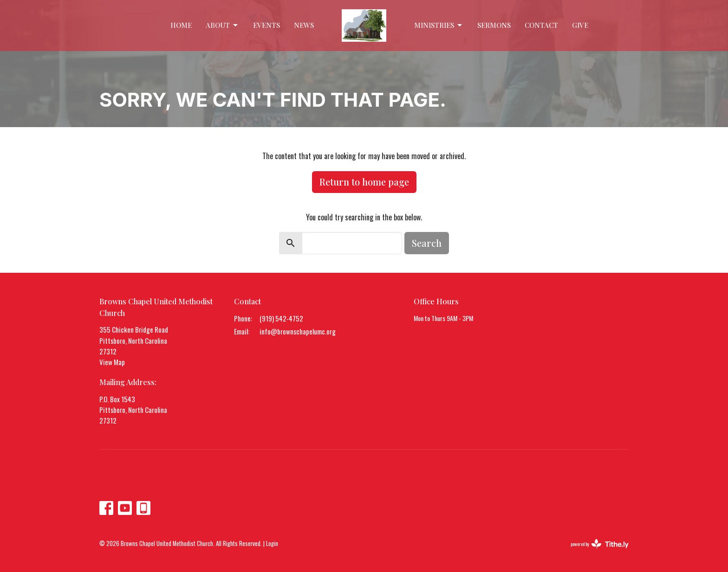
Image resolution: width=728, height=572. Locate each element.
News (304, 25)
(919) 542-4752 (281, 318)
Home (181, 25)
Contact (541, 25)
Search (427, 243)
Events (266, 25)
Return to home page (364, 182)
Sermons (494, 25)
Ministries (439, 25)
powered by (600, 544)
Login (272, 543)
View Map (112, 362)
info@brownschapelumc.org (298, 331)
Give (580, 25)
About (222, 25)
